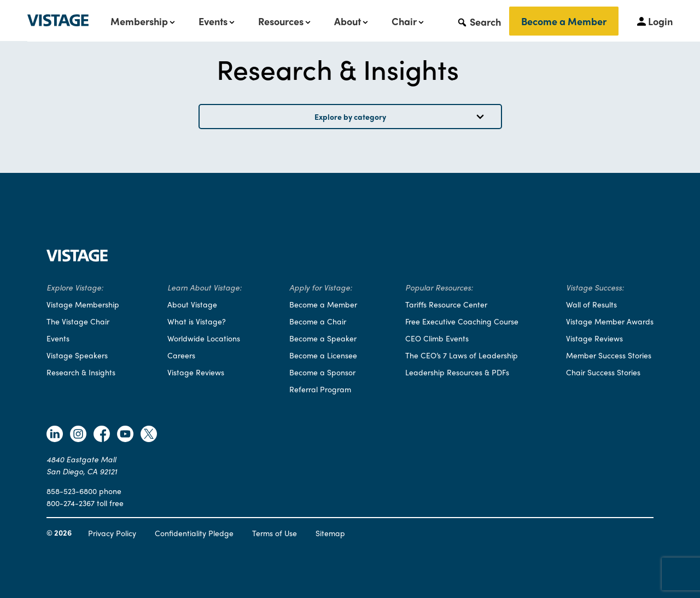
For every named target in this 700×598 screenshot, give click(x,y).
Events (213, 21)
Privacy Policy (112, 533)
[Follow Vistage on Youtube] (125, 435)
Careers (181, 355)
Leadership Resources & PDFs (457, 372)
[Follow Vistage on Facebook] (102, 435)
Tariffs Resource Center (446, 304)
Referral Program (320, 389)
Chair (404, 21)
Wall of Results (591, 304)
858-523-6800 (72, 491)
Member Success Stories (609, 355)
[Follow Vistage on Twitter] (149, 435)
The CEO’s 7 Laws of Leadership (462, 355)
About (348, 21)
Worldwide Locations (204, 338)
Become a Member (564, 21)
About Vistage (192, 304)
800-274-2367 (71, 503)
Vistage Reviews (196, 372)
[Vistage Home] (77, 258)
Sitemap (330, 533)
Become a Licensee (323, 355)
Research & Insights (81, 372)
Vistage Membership (83, 304)
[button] (479, 21)
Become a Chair (318, 321)
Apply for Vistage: (321, 287)
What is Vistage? (197, 321)
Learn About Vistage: (205, 287)
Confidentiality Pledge (194, 533)
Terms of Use (275, 533)
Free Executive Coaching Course (462, 321)
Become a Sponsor (322, 372)
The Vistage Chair (78, 321)
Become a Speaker (323, 338)
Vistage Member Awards (610, 321)
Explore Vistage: (75, 287)
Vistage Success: (595, 287)
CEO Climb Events (437, 338)
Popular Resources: (439, 287)
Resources (281, 21)
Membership (139, 21)
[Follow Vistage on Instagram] (78, 435)
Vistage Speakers (77, 355)
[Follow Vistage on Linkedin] (55, 435)
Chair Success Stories (603, 372)
